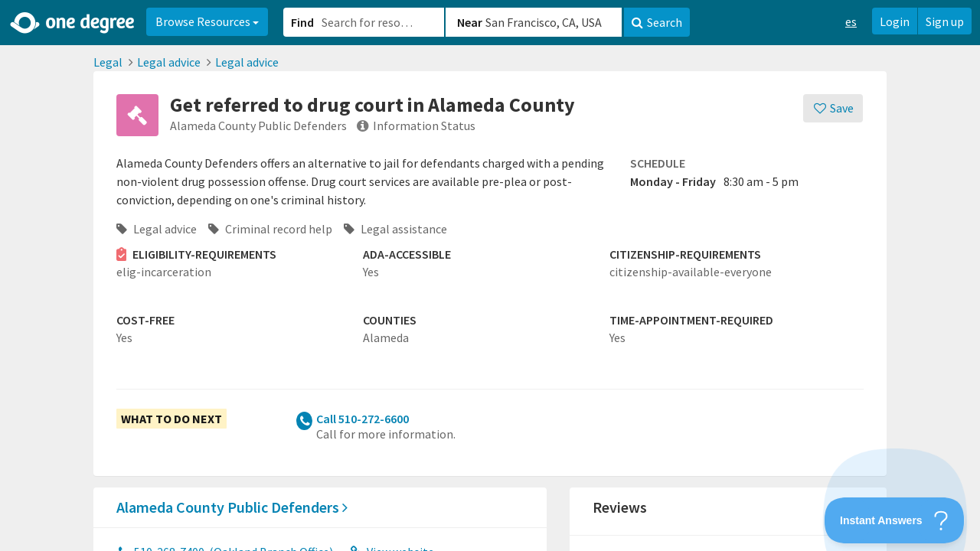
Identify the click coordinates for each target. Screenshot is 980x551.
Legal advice (169, 62)
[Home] (73, 23)
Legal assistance (395, 229)
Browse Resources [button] (207, 21)
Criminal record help (270, 229)
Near (470, 22)
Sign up (945, 21)
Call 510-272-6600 (363, 419)
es (851, 21)
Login (895, 21)
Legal (108, 62)
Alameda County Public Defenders (232, 507)
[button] (490, 275)
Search (657, 22)
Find (302, 22)
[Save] (833, 108)
